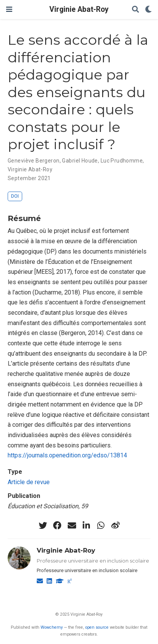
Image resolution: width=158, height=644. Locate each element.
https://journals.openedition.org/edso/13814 (67, 455)
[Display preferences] (148, 10)
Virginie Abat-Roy (79, 9)
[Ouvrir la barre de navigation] (9, 9)
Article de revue (29, 482)
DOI (15, 196)
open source (97, 627)
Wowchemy (52, 627)
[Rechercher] (135, 10)
